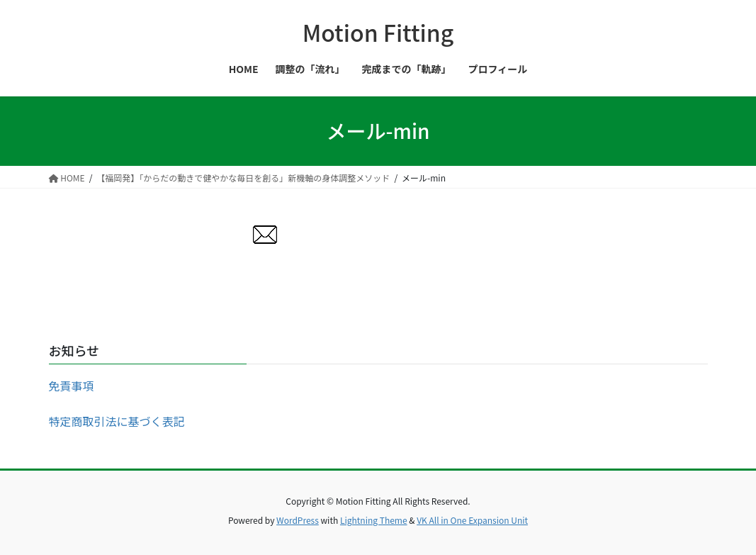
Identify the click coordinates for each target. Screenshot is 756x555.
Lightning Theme (374, 520)
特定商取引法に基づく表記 (117, 421)
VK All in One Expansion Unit (472, 520)
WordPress (298, 520)
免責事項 (72, 386)
